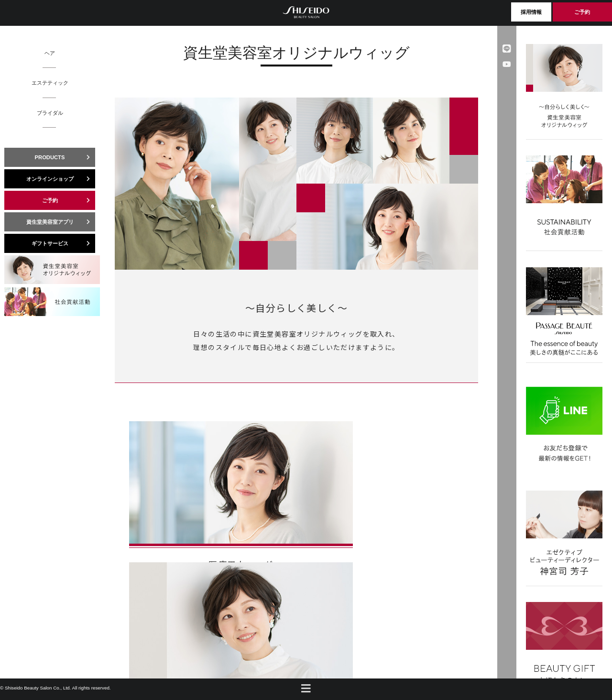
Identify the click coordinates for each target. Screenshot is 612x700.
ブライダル (50, 113)
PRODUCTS (65, 157)
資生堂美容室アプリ (61, 222)
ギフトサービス (64, 243)
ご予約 (582, 12)
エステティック (50, 82)
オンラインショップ (61, 179)
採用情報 (531, 12)
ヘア (50, 53)
